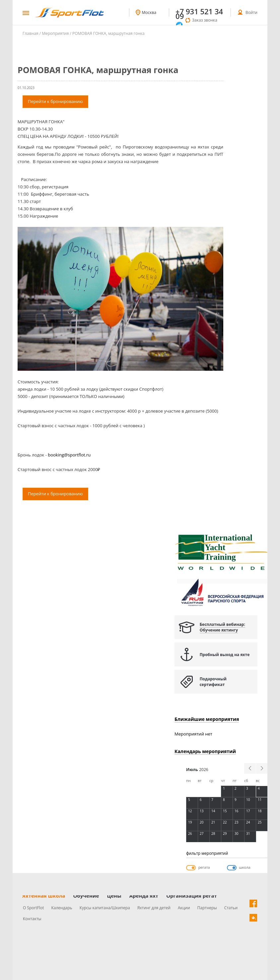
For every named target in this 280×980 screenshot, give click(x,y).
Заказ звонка (205, 20)
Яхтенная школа (44, 896)
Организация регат (192, 896)
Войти (251, 12)
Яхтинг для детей (154, 908)
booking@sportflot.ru (69, 455)
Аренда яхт (144, 896)
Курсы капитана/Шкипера (105, 908)
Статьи (231, 908)
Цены (114, 896)
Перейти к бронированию (55, 101)
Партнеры (207, 908)
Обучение (86, 896)
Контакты (32, 919)
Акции (184, 908)
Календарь (62, 908)
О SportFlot (34, 908)
